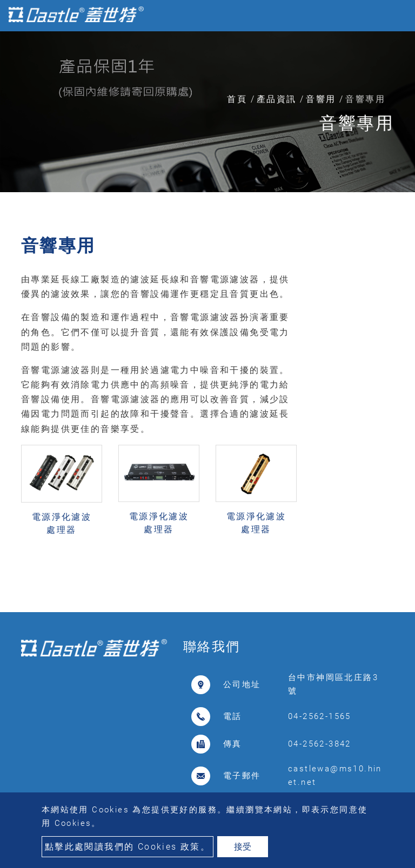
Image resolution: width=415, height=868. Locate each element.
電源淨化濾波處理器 (62, 523)
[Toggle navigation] (391, 16)
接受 (243, 847)
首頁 (237, 99)
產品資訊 (277, 99)
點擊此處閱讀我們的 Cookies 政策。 (128, 847)
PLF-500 (256, 541)
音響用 (321, 99)
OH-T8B (62, 542)
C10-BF (159, 541)
